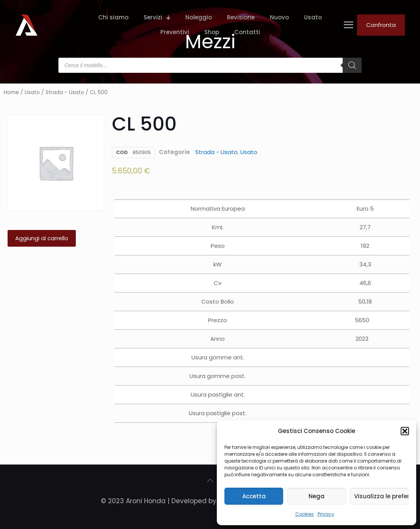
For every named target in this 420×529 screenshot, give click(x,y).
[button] (405, 431)
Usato (32, 92)
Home (11, 92)
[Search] (352, 65)
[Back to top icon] (210, 480)
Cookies (305, 514)
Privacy (326, 514)
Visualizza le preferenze (381, 496)
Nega (317, 496)
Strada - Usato (65, 92)
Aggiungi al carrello (42, 238)
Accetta (254, 496)
